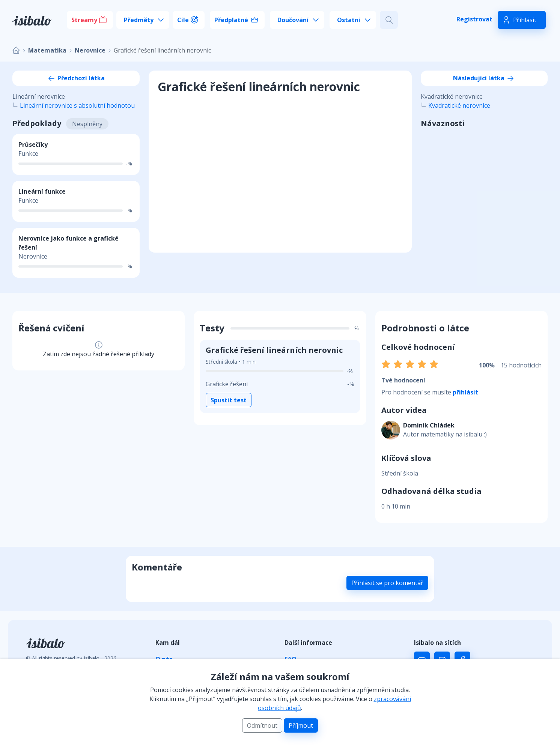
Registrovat (474, 19)
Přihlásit (525, 20)
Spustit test (229, 400)
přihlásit (465, 392)
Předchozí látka (76, 78)
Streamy (84, 20)
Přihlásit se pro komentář (387, 583)
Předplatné (231, 20)
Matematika (47, 50)
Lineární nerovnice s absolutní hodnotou (77, 105)
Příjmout (301, 725)
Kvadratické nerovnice (459, 105)
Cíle (183, 20)
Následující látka (484, 78)
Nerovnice (90, 50)
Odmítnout (262, 725)
